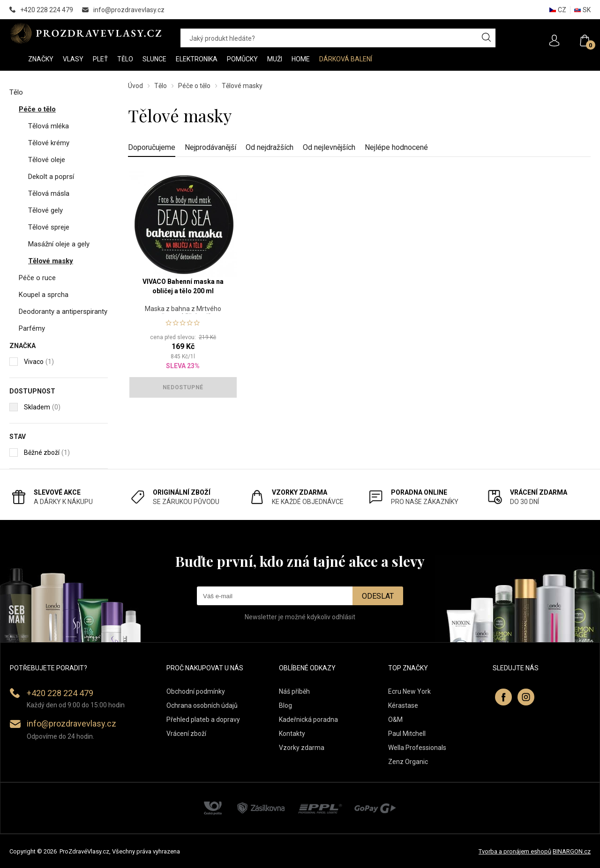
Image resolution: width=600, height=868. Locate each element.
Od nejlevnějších (329, 147)
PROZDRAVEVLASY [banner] (86, 33)
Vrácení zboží (186, 734)
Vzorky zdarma (302, 748)
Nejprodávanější (210, 147)
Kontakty (292, 734)
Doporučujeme (152, 147)
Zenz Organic (408, 762)
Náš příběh (294, 691)
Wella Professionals (417, 748)
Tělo (161, 86)
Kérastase (403, 705)
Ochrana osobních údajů (202, 705)
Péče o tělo (194, 86)
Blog (285, 705)
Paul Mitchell (407, 734)
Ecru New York (409, 691)
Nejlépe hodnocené (396, 147)
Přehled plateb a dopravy (203, 720)
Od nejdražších (270, 147)
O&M (395, 720)
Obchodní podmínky (196, 691)
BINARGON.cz (572, 851)
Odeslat (378, 596)
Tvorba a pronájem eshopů (515, 851)
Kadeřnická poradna (308, 720)
